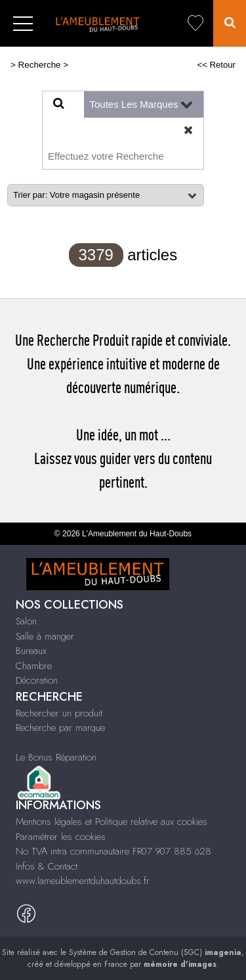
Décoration (37, 680)
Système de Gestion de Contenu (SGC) (155, 952)
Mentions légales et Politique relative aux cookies (112, 822)
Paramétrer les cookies (61, 837)
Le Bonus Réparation (56, 757)
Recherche (40, 65)
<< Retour (216, 65)
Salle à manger (45, 636)
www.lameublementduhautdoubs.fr (83, 881)
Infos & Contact (47, 866)
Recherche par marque (60, 728)
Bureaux (31, 651)
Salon (26, 621)
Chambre (34, 666)
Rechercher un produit (59, 713)
